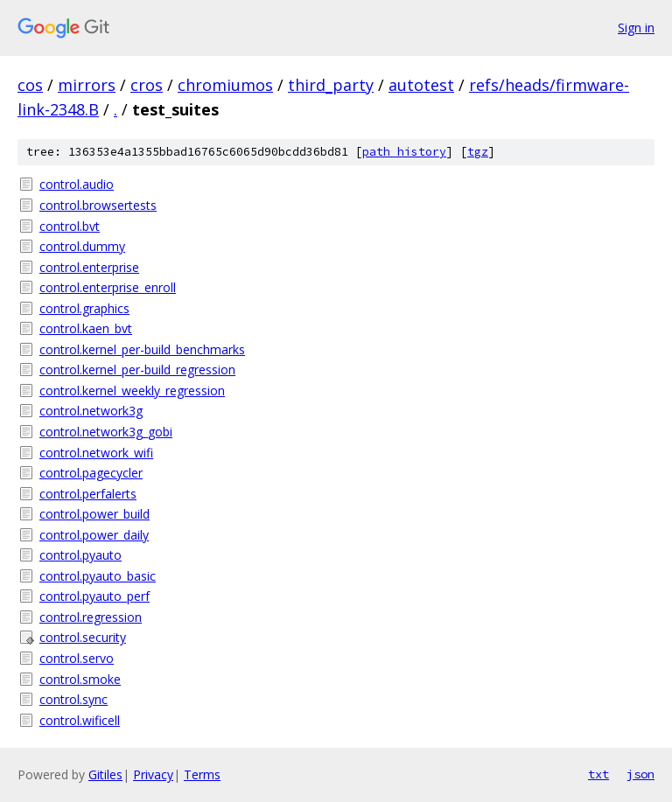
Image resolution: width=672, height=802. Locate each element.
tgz (478, 152)
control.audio (77, 184)
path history (404, 152)
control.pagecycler (91, 473)
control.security (83, 637)
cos (30, 85)
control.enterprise (89, 267)
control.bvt (70, 226)
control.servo (77, 658)
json (640, 774)
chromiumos (225, 85)
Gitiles (105, 774)
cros (147, 85)
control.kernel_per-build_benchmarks (142, 349)
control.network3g (91, 411)
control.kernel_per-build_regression (137, 370)
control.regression (91, 617)
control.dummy (82, 246)
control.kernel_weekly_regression (132, 391)
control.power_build (94, 514)
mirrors (87, 85)
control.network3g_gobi (106, 432)
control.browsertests (98, 205)
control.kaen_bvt (86, 328)
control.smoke (80, 679)
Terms (202, 774)
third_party (331, 85)
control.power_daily (94, 535)
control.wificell (80, 720)
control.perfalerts (88, 494)
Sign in (636, 28)
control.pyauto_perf (94, 596)
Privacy (153, 774)
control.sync (73, 699)
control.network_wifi (96, 453)
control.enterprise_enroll (108, 287)
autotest (421, 85)
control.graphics (84, 308)
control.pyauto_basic (98, 576)
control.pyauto (80, 555)
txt (598, 774)
